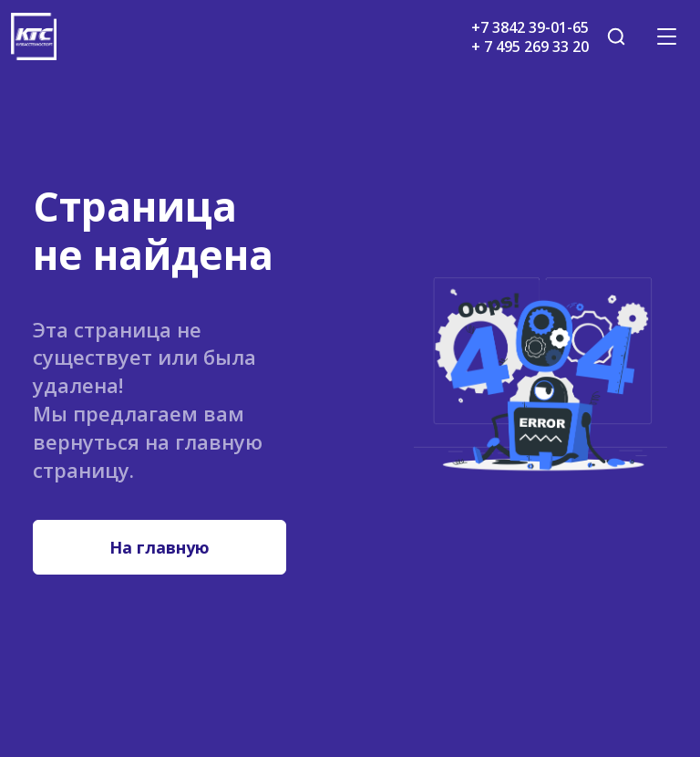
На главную (160, 547)
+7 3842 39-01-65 (530, 27)
